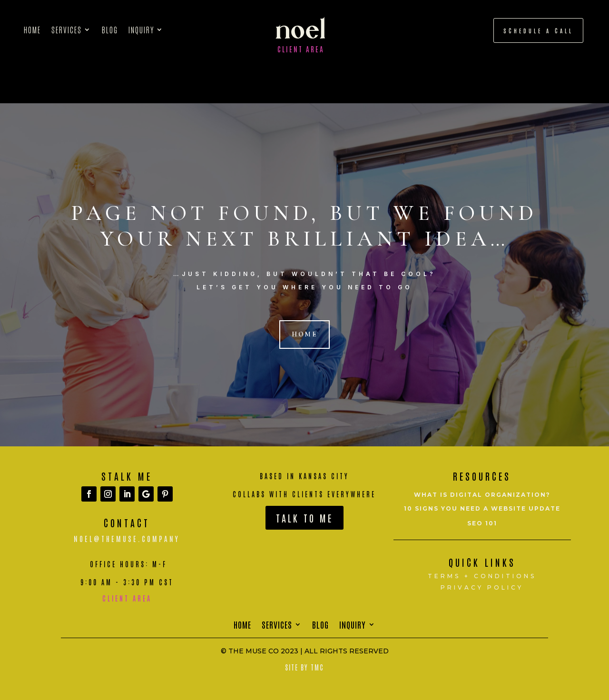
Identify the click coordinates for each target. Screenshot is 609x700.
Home (32, 30)
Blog (110, 30)
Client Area (301, 49)
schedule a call (538, 30)
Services (67, 30)
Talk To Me (304, 518)
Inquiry (141, 30)
